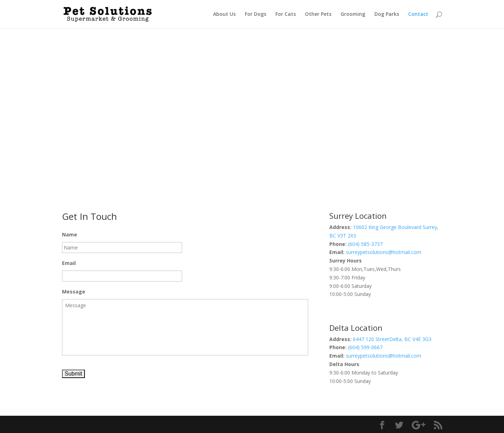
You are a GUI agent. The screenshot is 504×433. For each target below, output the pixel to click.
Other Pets (318, 14)
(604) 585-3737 (365, 244)
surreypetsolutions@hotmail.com (384, 252)
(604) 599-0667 (365, 347)
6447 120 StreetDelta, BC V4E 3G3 (392, 339)
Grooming (353, 14)
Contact (418, 14)
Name (70, 235)
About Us (224, 14)
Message (74, 292)
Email (69, 263)
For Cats (286, 14)
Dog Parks (387, 14)
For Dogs (256, 14)
